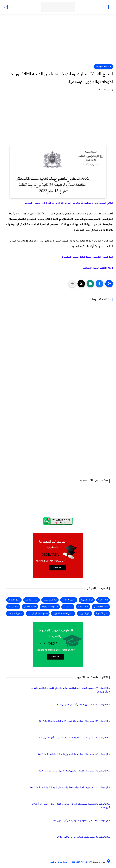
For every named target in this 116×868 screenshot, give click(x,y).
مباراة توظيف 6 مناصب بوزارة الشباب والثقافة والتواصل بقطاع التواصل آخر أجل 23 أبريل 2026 (70, 787)
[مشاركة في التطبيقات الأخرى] (72, 284)
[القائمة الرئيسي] (111, 7)
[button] (99, 284)
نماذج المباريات (16, 613)
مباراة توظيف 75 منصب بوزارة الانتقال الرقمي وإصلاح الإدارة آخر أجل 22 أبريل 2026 (74, 771)
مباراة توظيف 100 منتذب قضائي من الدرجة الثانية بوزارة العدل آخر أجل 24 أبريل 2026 (74, 738)
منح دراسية (13, 607)
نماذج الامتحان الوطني (38, 613)
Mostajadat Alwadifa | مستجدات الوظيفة (70, 862)
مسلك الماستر (30, 607)
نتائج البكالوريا (102, 613)
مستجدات (68, 607)
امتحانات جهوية (50, 600)
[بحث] (5, 7)
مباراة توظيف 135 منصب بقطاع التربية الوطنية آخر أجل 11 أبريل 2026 (81, 821)
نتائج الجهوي (85, 613)
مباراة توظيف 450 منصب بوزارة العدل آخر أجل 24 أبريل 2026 (83, 705)
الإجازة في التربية (69, 600)
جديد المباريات (31, 600)
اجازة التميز (103, 600)
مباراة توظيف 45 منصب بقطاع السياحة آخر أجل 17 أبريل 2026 (83, 837)
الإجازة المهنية (87, 600)
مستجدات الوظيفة (103, 67)
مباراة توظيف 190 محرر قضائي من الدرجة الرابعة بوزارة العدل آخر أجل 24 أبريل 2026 (74, 754)
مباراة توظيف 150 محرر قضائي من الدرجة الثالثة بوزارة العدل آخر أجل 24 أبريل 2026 (74, 721)
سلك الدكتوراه (14, 600)
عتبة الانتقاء (83, 607)
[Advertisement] (58, 41)
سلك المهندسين (101, 607)
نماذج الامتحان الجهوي (63, 613)
